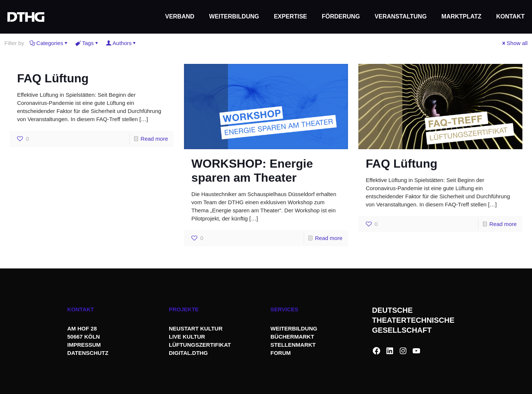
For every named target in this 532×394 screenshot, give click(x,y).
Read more (154, 139)
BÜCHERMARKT (292, 337)
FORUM (281, 353)
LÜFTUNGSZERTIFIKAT (200, 345)
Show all (514, 43)
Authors (122, 43)
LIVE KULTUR (187, 337)
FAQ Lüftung (53, 78)
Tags (87, 43)
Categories (49, 43)
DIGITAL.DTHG (188, 353)
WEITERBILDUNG (294, 328)
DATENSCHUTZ (89, 353)
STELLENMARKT (293, 345)
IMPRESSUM (84, 345)
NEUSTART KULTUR (196, 328)
